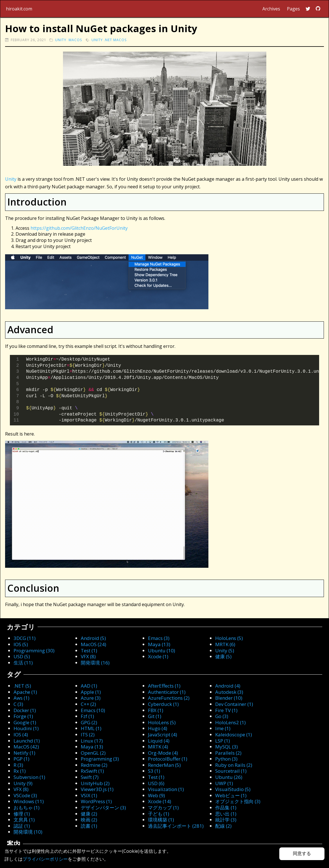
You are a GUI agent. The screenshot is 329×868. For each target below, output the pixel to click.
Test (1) (89, 651)
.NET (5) (22, 686)
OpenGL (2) (93, 753)
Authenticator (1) (167, 692)
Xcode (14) (160, 801)
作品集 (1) (226, 808)
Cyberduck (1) (163, 704)
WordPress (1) (96, 801)
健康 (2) (89, 814)
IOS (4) (21, 735)
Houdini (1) (26, 728)
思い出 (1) (226, 814)
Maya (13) (159, 644)
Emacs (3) (159, 638)
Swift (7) (90, 777)
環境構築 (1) (161, 820)
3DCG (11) (25, 638)
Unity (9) (23, 783)
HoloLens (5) (229, 638)
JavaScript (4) (163, 735)
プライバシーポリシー (45, 859)
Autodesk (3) (229, 692)
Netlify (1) (24, 753)
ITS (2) (88, 735)
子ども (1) (159, 814)
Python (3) (226, 759)
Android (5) (93, 638)
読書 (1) (89, 826)
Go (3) (222, 716)
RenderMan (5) (164, 765)
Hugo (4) (158, 728)
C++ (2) (88, 704)
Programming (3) (100, 759)
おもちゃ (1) (27, 808)
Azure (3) (91, 698)
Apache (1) (25, 692)
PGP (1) (21, 759)
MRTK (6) (225, 644)
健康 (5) (223, 656)
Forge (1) (23, 716)
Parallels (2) (228, 753)
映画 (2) (89, 820)
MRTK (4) (158, 747)
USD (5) (22, 656)
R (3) (18, 765)
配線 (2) (223, 826)
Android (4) (228, 686)
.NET (108, 40)
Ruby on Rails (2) (234, 765)
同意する (302, 853)
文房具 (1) (24, 820)
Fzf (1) (87, 716)
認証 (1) (22, 826)
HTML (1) (91, 728)
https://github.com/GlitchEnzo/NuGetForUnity (79, 228)
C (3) (18, 704)
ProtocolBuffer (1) (168, 759)
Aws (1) (21, 698)
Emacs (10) (93, 710)
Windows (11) (29, 801)
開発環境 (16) (95, 663)
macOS (75, 40)
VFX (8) (88, 656)
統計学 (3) (226, 820)
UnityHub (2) (95, 783)
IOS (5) (21, 644)
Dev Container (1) (234, 704)
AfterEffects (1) (164, 686)
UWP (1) (224, 783)
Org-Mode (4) (163, 753)
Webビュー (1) (231, 795)
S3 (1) (154, 771)
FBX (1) (156, 710)
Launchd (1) (27, 741)
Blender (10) (229, 698)
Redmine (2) (94, 765)
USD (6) (156, 783)
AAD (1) (89, 686)
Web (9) (156, 795)
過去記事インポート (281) (176, 826)
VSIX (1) (89, 795)
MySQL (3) (226, 747)
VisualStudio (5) (233, 789)
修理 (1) (22, 814)
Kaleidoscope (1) (234, 735)
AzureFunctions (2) (169, 698)
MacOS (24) (93, 644)
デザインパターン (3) (103, 808)
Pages (293, 9)
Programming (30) (34, 651)
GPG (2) (89, 722)
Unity (61, 40)
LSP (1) (223, 741)
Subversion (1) (29, 777)
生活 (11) (23, 663)
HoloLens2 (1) (230, 722)
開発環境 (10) (28, 832)
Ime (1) (223, 728)
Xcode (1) (158, 656)
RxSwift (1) (92, 771)
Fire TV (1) (226, 710)
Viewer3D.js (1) (97, 789)
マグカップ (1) (163, 808)
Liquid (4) (159, 741)
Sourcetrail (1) (231, 771)
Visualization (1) (166, 789)
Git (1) (155, 716)
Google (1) (25, 722)
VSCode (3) (25, 795)
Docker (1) (25, 710)
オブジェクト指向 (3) (238, 801)
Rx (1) (20, 771)
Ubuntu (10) (162, 651)
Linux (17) (92, 741)
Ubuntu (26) (229, 777)
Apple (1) (91, 692)
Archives (271, 9)
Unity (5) (225, 651)
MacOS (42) (26, 747)
